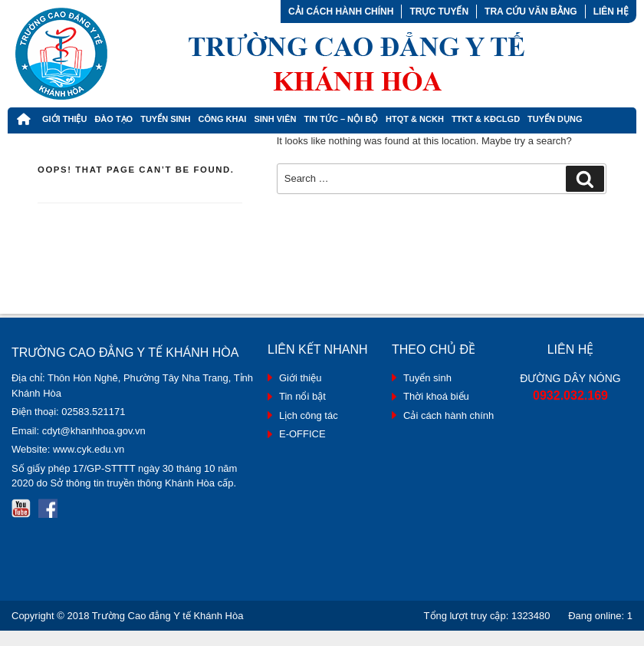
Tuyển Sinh (165, 119)
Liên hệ (611, 12)
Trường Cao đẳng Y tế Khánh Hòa (168, 616)
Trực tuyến (439, 12)
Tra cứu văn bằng (531, 12)
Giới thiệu (64, 119)
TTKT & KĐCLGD (486, 119)
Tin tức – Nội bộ (341, 119)
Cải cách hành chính (341, 12)
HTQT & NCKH (415, 119)
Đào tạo (113, 119)
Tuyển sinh (427, 378)
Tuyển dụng (555, 119)
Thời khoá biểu (436, 396)
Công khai (222, 119)
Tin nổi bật (302, 396)
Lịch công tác (309, 415)
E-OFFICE (302, 434)
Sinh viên (275, 119)
